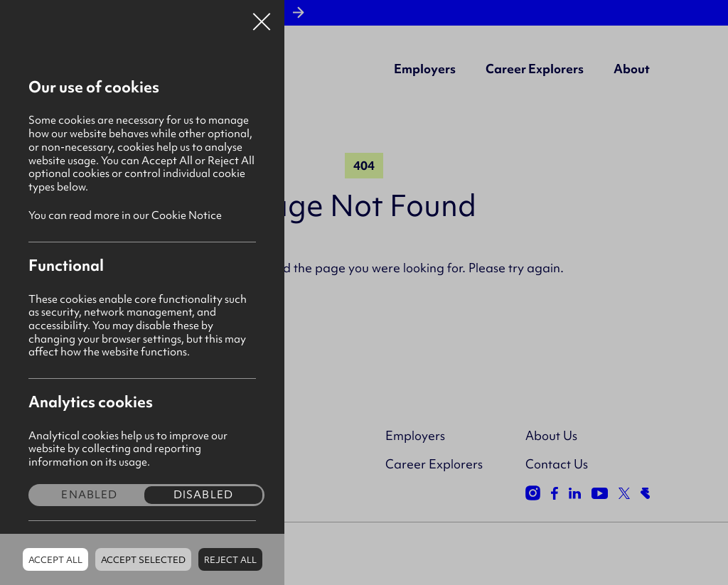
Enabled (89, 495)
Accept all (55, 560)
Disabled (203, 495)
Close (262, 17)
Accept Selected (143, 560)
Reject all (230, 560)
